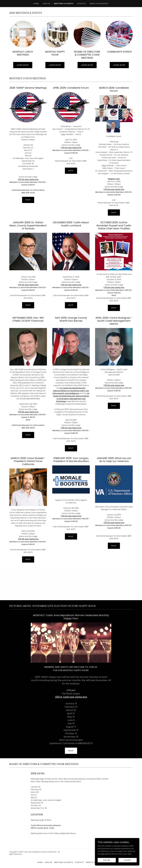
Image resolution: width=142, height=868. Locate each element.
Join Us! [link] (46, 4)
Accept (128, 860)
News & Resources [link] (99, 4)
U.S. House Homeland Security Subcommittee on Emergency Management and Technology (71, 397)
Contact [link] (82, 4)
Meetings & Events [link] (64, 4)
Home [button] (40, 862)
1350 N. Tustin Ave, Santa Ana (71, 697)
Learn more (23, 65)
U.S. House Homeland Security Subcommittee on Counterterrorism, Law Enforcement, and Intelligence (71, 391)
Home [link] (36, 4)
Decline (107, 860)
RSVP (28, 200)
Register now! (114, 179)
